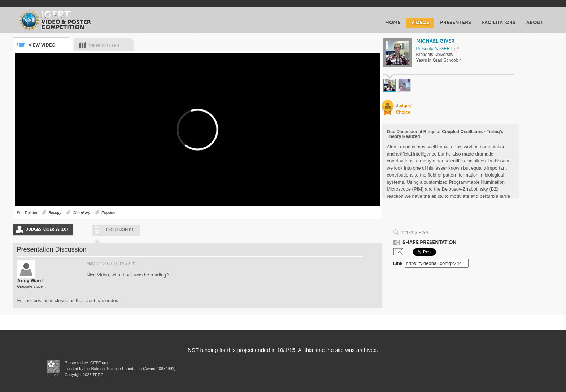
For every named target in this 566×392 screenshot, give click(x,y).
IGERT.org (98, 363)
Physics (108, 213)
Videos (420, 23)
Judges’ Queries (47, 229)
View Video (50, 42)
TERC (98, 375)
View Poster (111, 43)
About (535, 23)
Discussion (113, 232)
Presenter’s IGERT (434, 49)
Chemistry (81, 213)
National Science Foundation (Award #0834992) (133, 369)
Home (393, 23)
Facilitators (499, 23)
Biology (55, 213)
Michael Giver (435, 41)
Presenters (456, 23)
